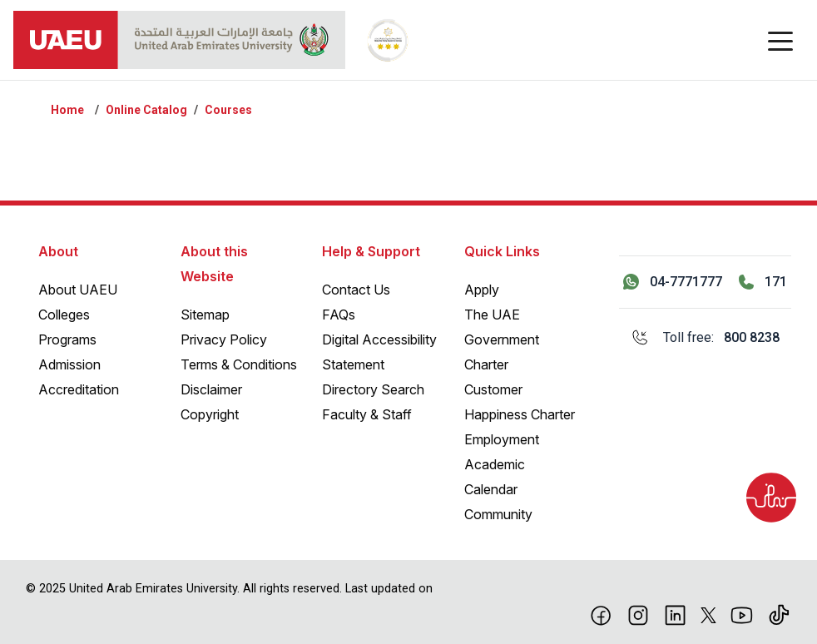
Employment (502, 439)
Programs (67, 339)
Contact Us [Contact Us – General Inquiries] (356, 290)
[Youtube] (742, 614)
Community (498, 514)
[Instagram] (639, 614)
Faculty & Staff (367, 414)
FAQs (339, 315)
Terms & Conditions (239, 364)
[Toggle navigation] (780, 40)
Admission (69, 364)
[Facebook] (601, 614)
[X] (708, 614)
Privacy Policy (224, 339)
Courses (228, 110)
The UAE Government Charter (502, 339)
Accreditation (79, 389)
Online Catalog (146, 110)
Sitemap (205, 315)
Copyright (210, 414)
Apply (482, 290)
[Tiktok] (779, 614)
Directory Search (373, 389)
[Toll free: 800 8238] (706, 338)
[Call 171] (763, 282)
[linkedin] (675, 614)
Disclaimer (211, 389)
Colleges (64, 315)
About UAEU (78, 290)
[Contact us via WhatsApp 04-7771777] (673, 282)
